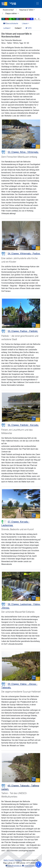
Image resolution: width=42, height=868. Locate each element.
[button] (39, 864)
